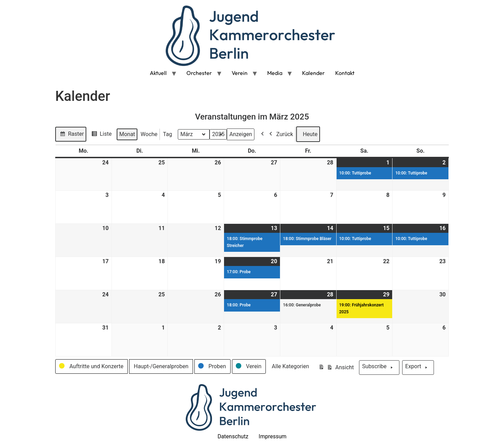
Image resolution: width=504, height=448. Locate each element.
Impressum (273, 436)
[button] (91, 366)
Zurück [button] (279, 134)
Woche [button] (149, 134)
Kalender (313, 73)
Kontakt (345, 73)
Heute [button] (308, 134)
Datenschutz (233, 436)
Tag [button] (167, 134)
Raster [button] (71, 135)
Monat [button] (127, 134)
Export (418, 368)
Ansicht (336, 368)
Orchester (199, 73)
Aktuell (158, 73)
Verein (240, 73)
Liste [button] (100, 135)
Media (275, 73)
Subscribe (379, 368)
